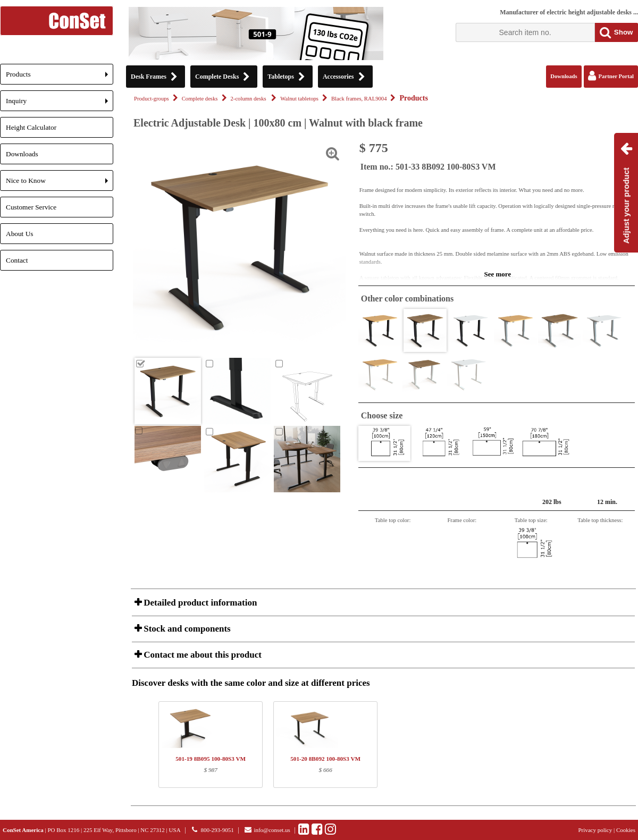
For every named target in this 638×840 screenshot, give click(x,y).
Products (60, 77)
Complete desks (200, 99)
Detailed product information (199, 603)
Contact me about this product (202, 655)
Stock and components (186, 629)
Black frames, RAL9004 (359, 99)
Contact (17, 260)
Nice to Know (60, 184)
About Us (19, 234)
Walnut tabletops (299, 99)
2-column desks (249, 99)
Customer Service (31, 207)
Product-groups (152, 99)
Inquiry (60, 104)
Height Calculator (31, 127)
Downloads (22, 154)
